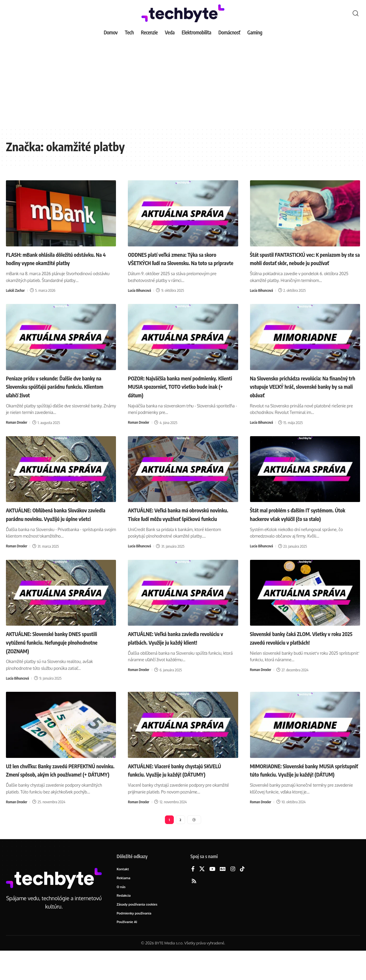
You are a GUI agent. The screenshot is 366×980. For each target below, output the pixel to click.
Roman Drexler (17, 431)
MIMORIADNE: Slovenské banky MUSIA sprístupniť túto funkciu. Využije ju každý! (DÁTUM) (303, 791)
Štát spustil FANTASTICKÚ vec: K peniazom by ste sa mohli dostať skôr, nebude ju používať (300, 263)
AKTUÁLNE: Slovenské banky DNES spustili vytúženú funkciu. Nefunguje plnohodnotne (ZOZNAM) (55, 659)
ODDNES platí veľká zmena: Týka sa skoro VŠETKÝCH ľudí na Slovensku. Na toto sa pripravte (180, 263)
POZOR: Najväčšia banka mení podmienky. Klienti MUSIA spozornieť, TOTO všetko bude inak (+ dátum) (179, 395)
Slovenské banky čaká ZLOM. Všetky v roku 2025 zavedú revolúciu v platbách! (302, 655)
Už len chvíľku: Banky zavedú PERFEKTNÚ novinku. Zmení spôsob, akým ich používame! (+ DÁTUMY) (55, 791)
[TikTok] (242, 896)
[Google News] (223, 896)
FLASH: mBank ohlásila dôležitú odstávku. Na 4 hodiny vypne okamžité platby (58, 263)
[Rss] (194, 908)
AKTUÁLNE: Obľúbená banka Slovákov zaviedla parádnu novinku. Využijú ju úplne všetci (57, 527)
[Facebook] (193, 896)
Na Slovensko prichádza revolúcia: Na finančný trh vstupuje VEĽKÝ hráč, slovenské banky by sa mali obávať (300, 395)
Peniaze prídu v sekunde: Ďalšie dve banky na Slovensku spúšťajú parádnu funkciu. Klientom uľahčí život (56, 395)
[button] (356, 13)
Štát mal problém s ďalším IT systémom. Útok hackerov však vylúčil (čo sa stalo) (303, 523)
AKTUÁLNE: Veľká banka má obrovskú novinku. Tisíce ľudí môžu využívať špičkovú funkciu (179, 527)
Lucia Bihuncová (140, 299)
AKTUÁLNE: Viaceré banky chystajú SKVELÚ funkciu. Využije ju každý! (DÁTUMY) (175, 791)
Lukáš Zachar (16, 299)
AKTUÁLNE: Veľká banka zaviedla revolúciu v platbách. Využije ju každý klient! (178, 659)
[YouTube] (212, 896)
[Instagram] (233, 896)
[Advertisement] (183, 83)
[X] (202, 896)
